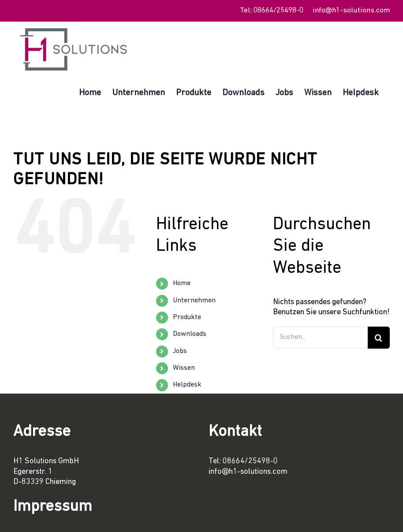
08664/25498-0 (250, 461)
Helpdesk (187, 385)
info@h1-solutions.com (351, 10)
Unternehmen (194, 301)
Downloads (190, 334)
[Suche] (379, 338)
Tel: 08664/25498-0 (272, 10)
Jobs (180, 351)
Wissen (184, 368)
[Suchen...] (320, 338)
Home (182, 283)
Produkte (187, 317)
